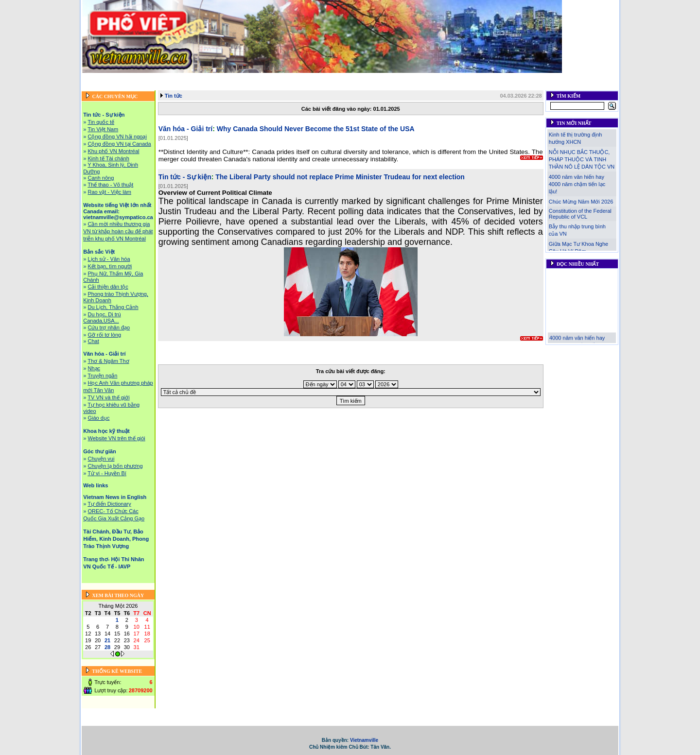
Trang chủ (101, 78)
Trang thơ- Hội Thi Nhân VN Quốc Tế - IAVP (443, 86)
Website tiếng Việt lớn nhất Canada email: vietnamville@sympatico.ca (259, 78)
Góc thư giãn (516, 78)
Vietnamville (364, 740)
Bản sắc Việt (371, 78)
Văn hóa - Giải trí (416, 78)
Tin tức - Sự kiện (142, 78)
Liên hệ (517, 86)
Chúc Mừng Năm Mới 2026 (581, 202)
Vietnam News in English (115, 497)
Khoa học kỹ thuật (469, 78)
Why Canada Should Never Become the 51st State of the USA (316, 129)
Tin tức (174, 96)
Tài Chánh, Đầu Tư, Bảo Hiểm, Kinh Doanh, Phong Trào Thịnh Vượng (289, 86)
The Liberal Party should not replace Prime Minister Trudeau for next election (340, 177)
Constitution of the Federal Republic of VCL (580, 214)
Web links (551, 78)
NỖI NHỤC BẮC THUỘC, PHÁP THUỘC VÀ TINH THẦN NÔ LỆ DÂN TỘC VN (582, 159)
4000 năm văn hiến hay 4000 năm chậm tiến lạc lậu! (577, 184)
